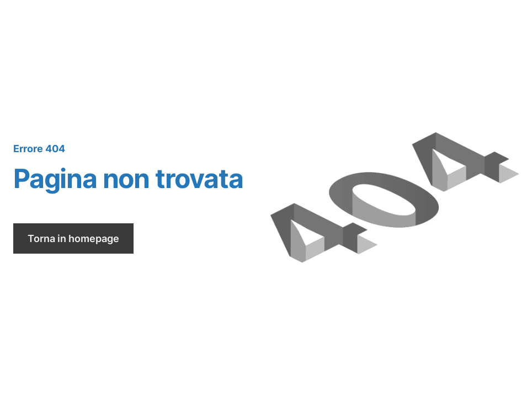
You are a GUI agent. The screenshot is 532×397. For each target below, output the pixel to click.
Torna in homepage (73, 238)
